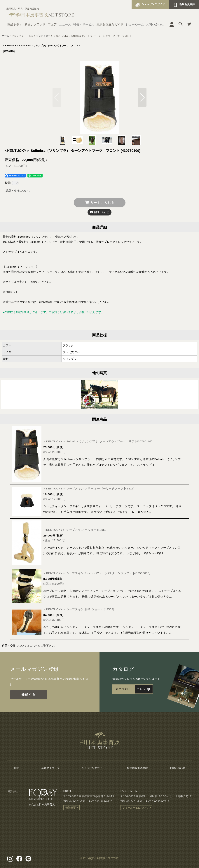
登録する (29, 694)
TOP (16, 768)
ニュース (65, 24)
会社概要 (71, 808)
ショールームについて (135, 808)
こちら (34, 646)
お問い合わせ (155, 24)
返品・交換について (18, 191)
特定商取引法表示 (137, 768)
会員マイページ (50, 768)
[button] (142, 97)
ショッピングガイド (153, 4)
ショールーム (135, 24)
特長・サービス (84, 24)
